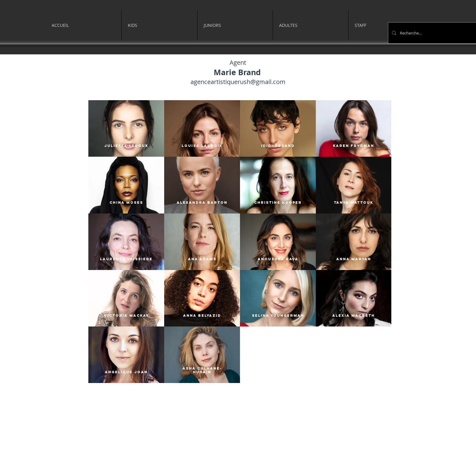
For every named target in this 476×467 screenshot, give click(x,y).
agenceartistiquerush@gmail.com (238, 82)
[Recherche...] (434, 33)
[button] (159, 25)
